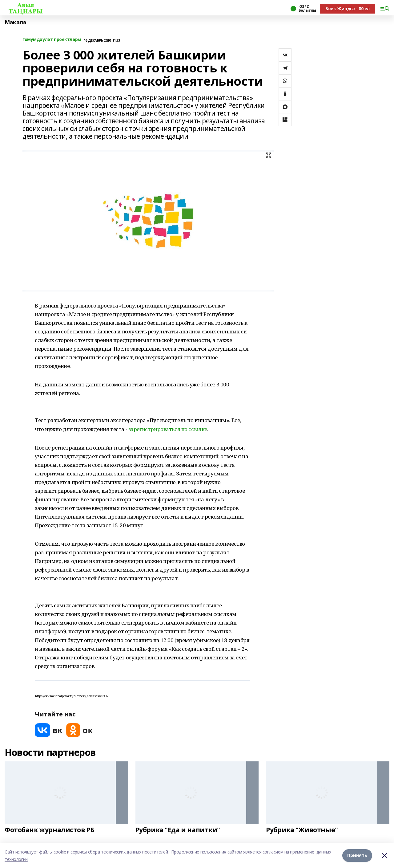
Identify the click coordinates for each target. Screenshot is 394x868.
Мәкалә (15, 22)
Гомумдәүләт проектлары (52, 40)
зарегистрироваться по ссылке (168, 429)
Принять (357, 856)
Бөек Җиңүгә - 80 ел (348, 8)
